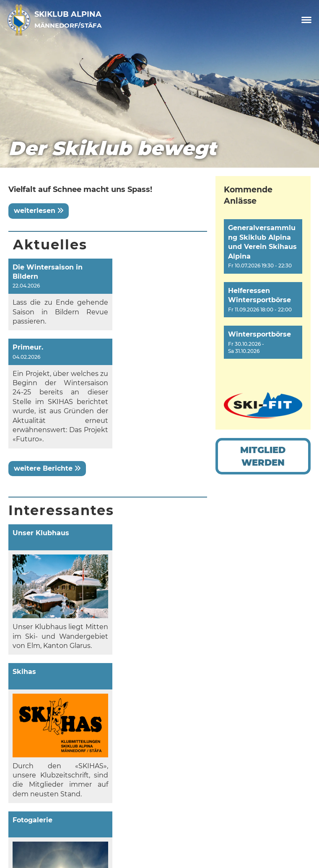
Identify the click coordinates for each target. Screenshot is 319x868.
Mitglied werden (263, 456)
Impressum (39, 808)
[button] (263, 246)
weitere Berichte (47, 397)
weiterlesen (39, 211)
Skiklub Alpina (68, 19)
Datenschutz (42, 819)
